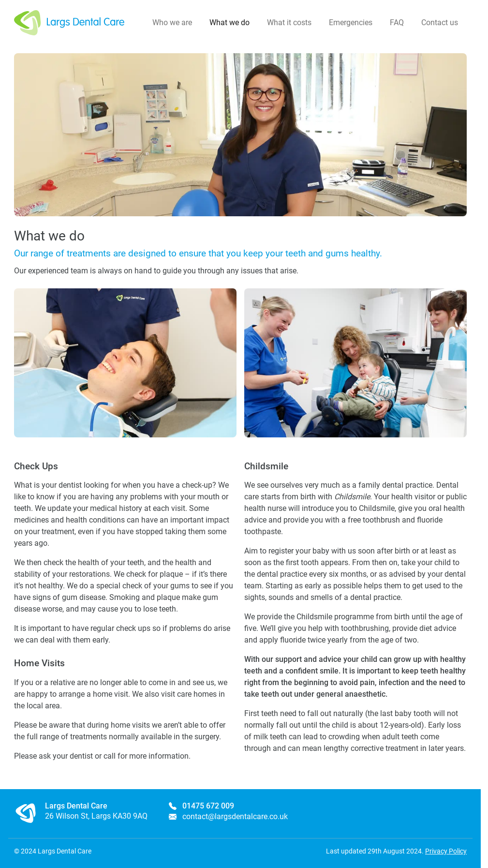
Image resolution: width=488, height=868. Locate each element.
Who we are (172, 22)
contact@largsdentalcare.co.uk (235, 816)
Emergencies (351, 22)
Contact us (440, 22)
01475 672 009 (208, 806)
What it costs (289, 22)
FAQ (397, 22)
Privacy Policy (446, 851)
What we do (229, 22)
